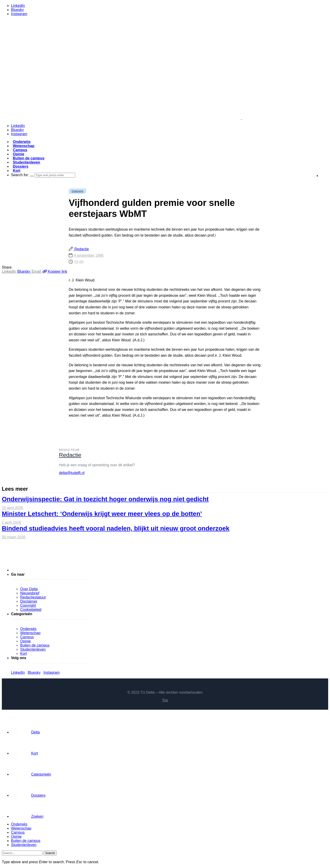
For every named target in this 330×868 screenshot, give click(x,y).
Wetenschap (24, 146)
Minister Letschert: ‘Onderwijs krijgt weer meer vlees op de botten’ (102, 514)
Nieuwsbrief (30, 593)
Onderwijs (22, 142)
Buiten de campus (29, 158)
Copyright (28, 605)
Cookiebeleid (31, 610)
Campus (20, 150)
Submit (50, 853)
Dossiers (21, 166)
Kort (17, 171)
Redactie (81, 249)
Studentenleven (26, 162)
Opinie (19, 154)
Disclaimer (29, 601)
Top (165, 700)
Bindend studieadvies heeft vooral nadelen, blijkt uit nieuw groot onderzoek (116, 528)
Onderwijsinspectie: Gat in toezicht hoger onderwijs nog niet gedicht (105, 499)
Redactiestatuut (33, 597)
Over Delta (29, 589)
